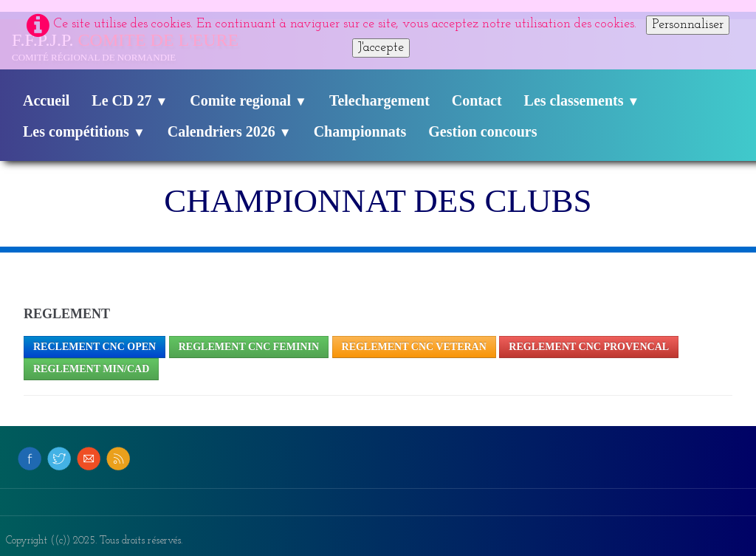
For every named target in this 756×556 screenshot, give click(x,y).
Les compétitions (84, 131)
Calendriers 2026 (230, 131)
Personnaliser (688, 25)
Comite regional (248, 100)
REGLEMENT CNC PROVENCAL (589, 347)
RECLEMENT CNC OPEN (94, 347)
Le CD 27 (130, 100)
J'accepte (381, 48)
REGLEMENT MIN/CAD (91, 369)
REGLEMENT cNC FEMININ (249, 347)
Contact (477, 100)
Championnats (360, 131)
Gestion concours (482, 131)
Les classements (582, 100)
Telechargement (379, 100)
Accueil (46, 100)
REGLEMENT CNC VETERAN (414, 347)
